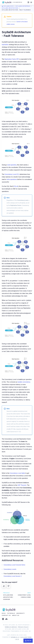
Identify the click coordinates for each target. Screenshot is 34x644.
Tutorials (11, 613)
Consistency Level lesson (12, 576)
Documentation (18, 2)
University (21, 613)
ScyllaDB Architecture (10, 8)
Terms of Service (11, 627)
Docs (4, 613)
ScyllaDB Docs (8, 6)
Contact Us (6, 615)
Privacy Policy (23, 627)
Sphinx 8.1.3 (15, 637)
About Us (16, 615)
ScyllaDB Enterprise (23, 6)
